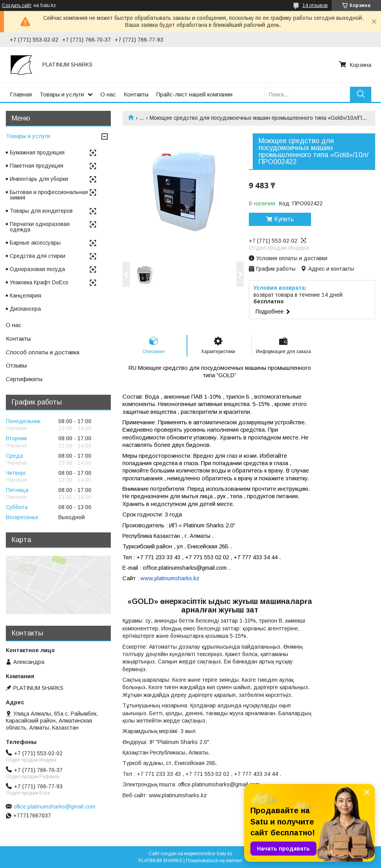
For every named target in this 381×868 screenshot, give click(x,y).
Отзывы (16, 365)
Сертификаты (24, 379)
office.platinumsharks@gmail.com (54, 807)
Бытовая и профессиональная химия (49, 195)
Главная (21, 94)
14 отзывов (315, 5)
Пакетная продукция (37, 166)
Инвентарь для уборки (39, 179)
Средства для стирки (38, 256)
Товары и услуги (62, 94)
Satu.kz (225, 854)
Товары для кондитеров (41, 211)
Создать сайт (17, 5)
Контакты (136, 94)
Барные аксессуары (35, 243)
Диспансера (25, 309)
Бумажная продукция (37, 152)
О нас (108, 94)
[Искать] (361, 94)
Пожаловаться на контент (214, 861)
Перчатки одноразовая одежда (40, 227)
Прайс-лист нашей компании (194, 94)
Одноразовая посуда (37, 269)
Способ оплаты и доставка (43, 352)
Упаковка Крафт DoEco (39, 282)
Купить (284, 219)
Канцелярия (25, 296)
